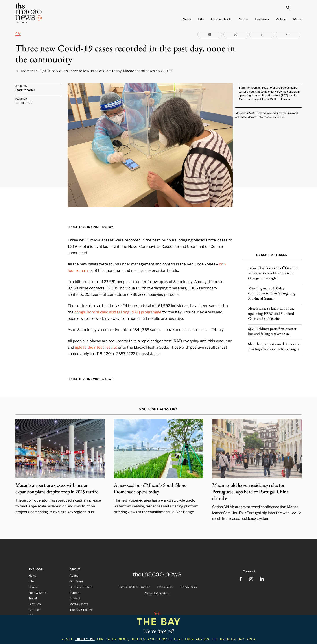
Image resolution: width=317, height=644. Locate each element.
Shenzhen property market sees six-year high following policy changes (274, 343)
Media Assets (79, 592)
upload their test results (96, 335)
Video (33, 603)
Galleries (35, 598)
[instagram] (252, 565)
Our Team (76, 569)
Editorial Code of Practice (134, 575)
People (243, 19)
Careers (75, 581)
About (74, 563)
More (297, 19)
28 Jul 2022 (24, 103)
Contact (75, 586)
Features (262, 19)
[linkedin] (262, 565)
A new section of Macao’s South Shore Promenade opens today (150, 476)
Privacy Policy (188, 575)
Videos (281, 19)
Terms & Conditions (157, 582)
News (187, 19)
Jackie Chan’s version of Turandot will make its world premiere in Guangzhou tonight (273, 269)
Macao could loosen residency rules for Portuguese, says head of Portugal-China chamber (250, 480)
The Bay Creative (81, 598)
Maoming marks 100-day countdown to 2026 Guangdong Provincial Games (272, 290)
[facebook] (241, 565)
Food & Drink (221, 19)
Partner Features (40, 609)
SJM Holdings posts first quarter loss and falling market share (272, 328)
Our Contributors (81, 575)
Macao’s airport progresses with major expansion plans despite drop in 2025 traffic (57, 476)
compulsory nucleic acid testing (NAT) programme (118, 299)
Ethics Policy (165, 575)
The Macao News (144, 613)
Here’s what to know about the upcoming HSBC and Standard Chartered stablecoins (271, 310)
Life (201, 19)
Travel (33, 586)
